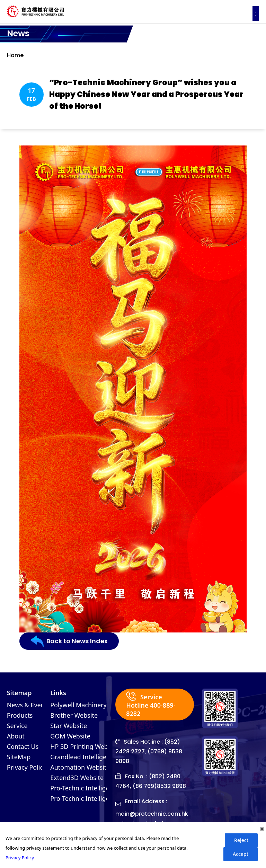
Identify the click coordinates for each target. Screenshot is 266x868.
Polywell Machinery (78, 705)
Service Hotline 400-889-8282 (151, 705)
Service (17, 726)
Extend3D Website (77, 778)
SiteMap (19, 757)
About (16, 736)
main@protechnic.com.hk (152, 814)
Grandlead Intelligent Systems (94, 757)
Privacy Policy (27, 767)
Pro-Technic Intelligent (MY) (90, 798)
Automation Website (80, 767)
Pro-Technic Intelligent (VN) (90, 788)
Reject (241, 840)
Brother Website (74, 715)
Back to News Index (69, 641)
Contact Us (23, 746)
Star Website (69, 726)
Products (20, 715)
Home (15, 55)
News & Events (28, 705)
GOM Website (70, 736)
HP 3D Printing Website (84, 746)
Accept (241, 854)
